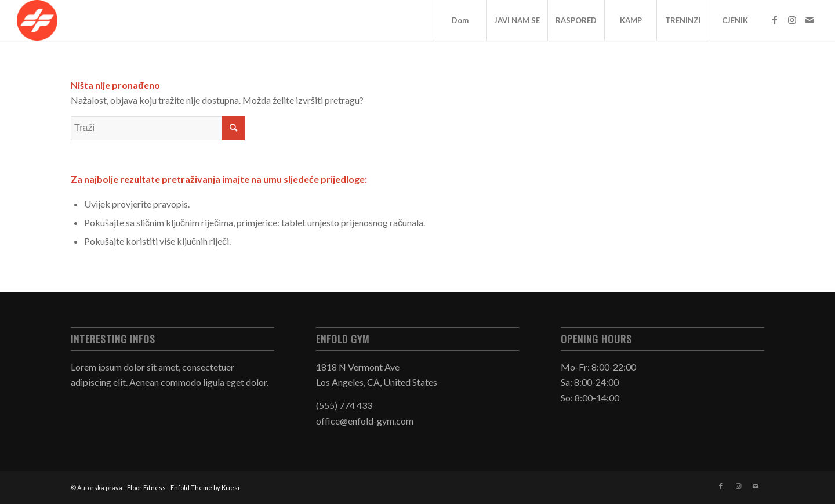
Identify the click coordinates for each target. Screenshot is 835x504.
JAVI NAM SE (517, 20)
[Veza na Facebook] (775, 20)
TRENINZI (683, 20)
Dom (460, 20)
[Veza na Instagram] (792, 20)
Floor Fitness (146, 487)
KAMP (631, 20)
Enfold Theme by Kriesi (205, 487)
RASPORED (576, 20)
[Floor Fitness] (37, 20)
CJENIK (735, 20)
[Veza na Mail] (809, 20)
